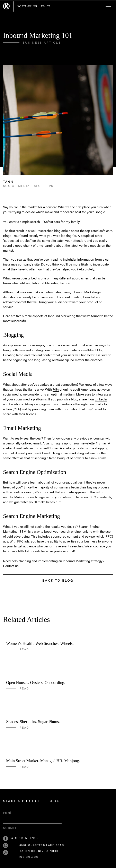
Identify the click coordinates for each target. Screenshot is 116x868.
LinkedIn (101, 399)
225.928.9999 (29, 857)
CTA (17, 409)
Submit (10, 828)
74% (56, 389)
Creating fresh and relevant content (29, 355)
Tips (49, 186)
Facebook (16, 404)
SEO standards (100, 497)
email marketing (72, 453)
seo (38, 186)
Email (7, 813)
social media (16, 186)
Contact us (11, 566)
